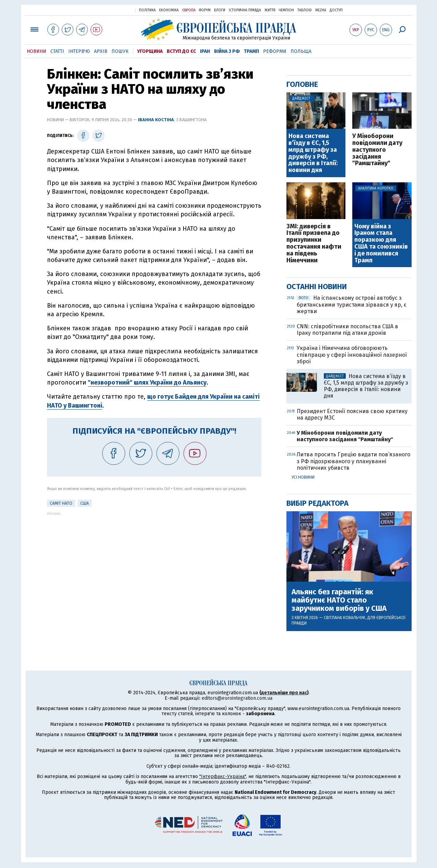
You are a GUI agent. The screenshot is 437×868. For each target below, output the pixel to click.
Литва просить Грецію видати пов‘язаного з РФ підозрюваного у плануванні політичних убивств (353, 461)
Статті (57, 51)
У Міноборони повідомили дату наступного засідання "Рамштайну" (377, 150)
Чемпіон (286, 10)
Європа (189, 10)
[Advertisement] (154, 563)
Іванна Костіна (156, 120)
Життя (270, 10)
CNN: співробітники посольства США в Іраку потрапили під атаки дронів (347, 330)
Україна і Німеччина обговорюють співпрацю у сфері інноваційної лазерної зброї (352, 355)
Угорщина (150, 51)
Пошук (120, 51)
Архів (101, 51)
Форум (205, 10)
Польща (301, 51)
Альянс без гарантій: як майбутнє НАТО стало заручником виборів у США (339, 600)
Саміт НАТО (61, 503)
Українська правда (113, 10)
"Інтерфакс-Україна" (223, 776)
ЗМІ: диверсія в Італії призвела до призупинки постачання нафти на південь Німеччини (314, 244)
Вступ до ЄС (181, 51)
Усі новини (303, 477)
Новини (37, 51)
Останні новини (317, 287)
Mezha (321, 10)
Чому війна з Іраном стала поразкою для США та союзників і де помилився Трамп (381, 244)
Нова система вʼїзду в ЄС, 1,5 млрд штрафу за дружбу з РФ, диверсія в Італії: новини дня (313, 153)
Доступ (336, 10)
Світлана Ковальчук (345, 618)
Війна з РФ (227, 51)
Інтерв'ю (79, 51)
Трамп (251, 51)
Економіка (169, 10)
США (85, 503)
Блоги (220, 10)
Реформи (275, 51)
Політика (147, 10)
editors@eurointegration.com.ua (237, 698)
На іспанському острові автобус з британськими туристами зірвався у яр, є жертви (352, 304)
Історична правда (245, 10)
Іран (205, 51)
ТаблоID (305, 10)
